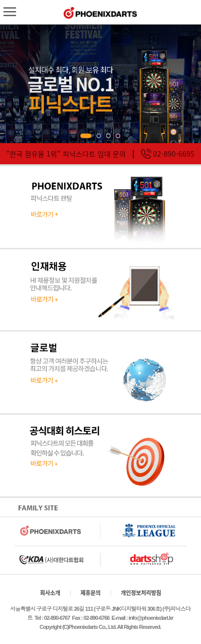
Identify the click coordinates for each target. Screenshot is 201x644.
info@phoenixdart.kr (151, 618)
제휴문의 (90, 593)
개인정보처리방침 (141, 593)
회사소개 (50, 593)
